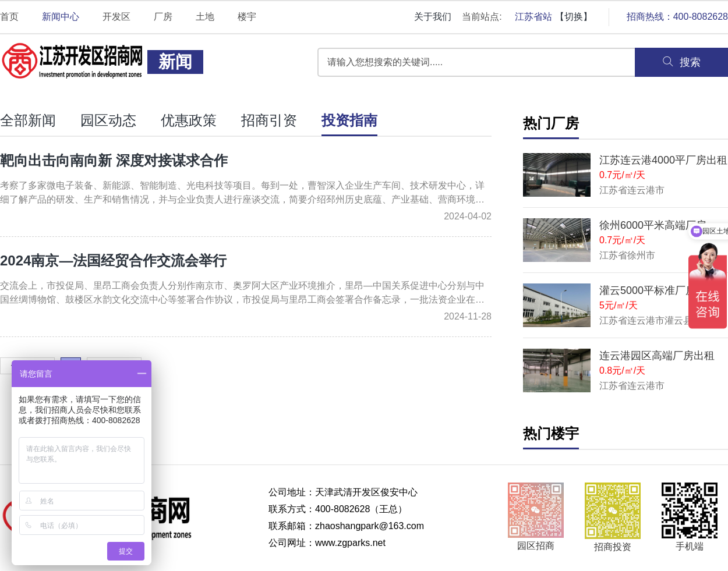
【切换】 (574, 17)
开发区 (116, 17)
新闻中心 (61, 17)
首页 (9, 17)
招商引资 (269, 120)
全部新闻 (28, 120)
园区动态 (108, 120)
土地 (205, 17)
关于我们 (433, 17)
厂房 (163, 17)
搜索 (681, 62)
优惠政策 (189, 120)
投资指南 (349, 120)
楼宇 (247, 17)
